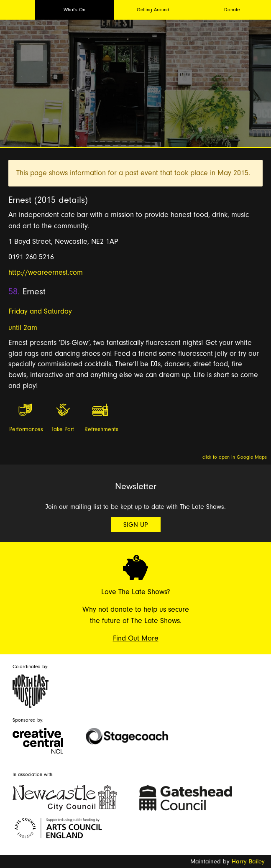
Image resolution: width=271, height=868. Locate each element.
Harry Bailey (248, 862)
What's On (74, 10)
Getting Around (153, 10)
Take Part (63, 429)
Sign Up (136, 525)
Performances (26, 429)
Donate (232, 10)
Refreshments (101, 429)
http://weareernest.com (46, 272)
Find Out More (136, 638)
